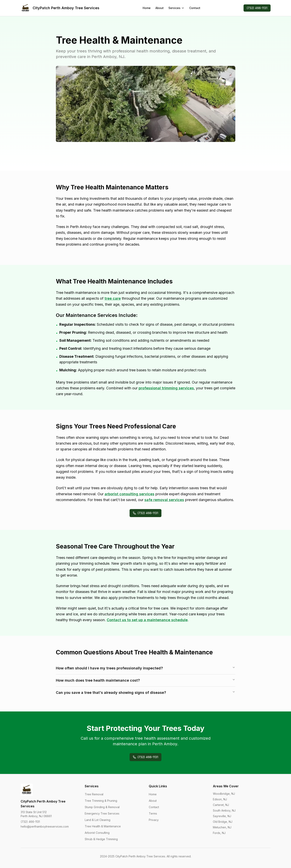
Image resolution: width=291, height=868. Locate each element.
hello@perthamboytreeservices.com (45, 826)
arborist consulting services (129, 494)
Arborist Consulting (97, 833)
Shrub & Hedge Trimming (101, 839)
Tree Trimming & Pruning (101, 801)
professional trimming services (166, 388)
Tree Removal (94, 794)
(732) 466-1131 (257, 8)
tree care (113, 298)
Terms (153, 813)
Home (147, 8)
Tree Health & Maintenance (103, 826)
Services (176, 8)
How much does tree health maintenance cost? (146, 680)
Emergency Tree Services (102, 813)
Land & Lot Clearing (98, 820)
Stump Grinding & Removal (102, 807)
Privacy (154, 820)
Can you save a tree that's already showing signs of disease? (146, 692)
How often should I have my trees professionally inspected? (146, 668)
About (160, 8)
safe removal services (164, 500)
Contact (195, 8)
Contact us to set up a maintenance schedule (147, 620)
